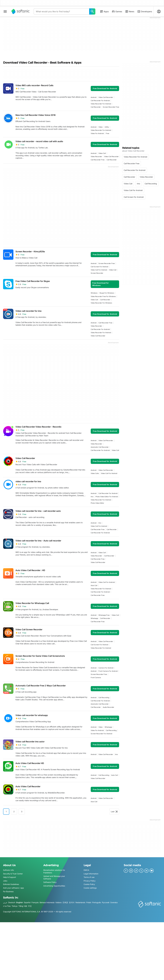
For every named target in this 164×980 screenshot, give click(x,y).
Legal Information (91, 874)
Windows (94, 293)
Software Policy (50, 882)
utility (107, 127)
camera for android (106, 668)
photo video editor (97, 503)
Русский (106, 902)
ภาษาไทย (7, 906)
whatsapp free (104, 615)
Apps (104, 11)
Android (94, 97)
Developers (145, 11)
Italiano (59, 902)
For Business (8, 891)
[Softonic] (20, 11)
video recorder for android (101, 104)
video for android (97, 133)
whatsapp (94, 618)
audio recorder (109, 707)
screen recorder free (111, 107)
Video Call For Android (99, 270)
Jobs (5, 881)
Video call (102, 153)
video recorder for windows (101, 303)
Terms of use (89, 877)
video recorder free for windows (103, 296)
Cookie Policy (89, 884)
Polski (89, 902)
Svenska (114, 902)
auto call (94, 585)
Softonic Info (8, 870)
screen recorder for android (101, 734)
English (20, 902)
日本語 (65, 902)
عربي (5, 902)
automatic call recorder (100, 447)
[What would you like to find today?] (92, 11)
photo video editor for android (107, 497)
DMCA (86, 870)
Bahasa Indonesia (47, 902)
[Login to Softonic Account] (159, 11)
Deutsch (12, 902)
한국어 (72, 902)
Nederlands (80, 902)
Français (35, 902)
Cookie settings (90, 888)
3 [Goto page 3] (22, 812)
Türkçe (15, 906)
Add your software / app (13, 888)
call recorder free (98, 160)
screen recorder (97, 273)
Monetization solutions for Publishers (54, 871)
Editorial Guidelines (11, 884)
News (130, 11)
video (101, 127)
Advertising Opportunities (54, 886)
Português (97, 902)
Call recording (104, 698)
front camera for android (108, 671)
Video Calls (95, 473)
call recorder (96, 107)
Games (117, 11)
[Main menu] (5, 11)
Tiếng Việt (23, 906)
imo (92, 497)
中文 (30, 906)
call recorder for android (100, 101)
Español (27, 902)
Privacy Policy (90, 881)
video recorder (96, 156)
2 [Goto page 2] (14, 812)
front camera (96, 678)
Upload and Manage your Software (54, 877)
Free (107, 133)
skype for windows (107, 293)
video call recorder (106, 97)
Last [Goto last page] (114, 812)
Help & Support (10, 877)
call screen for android (99, 267)
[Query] (61, 11)
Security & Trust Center (13, 874)
